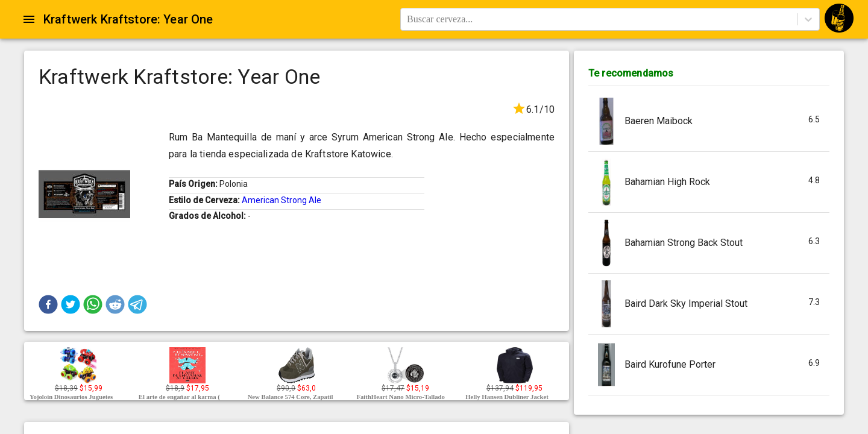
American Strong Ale (281, 200)
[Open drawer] (29, 19)
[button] (48, 304)
